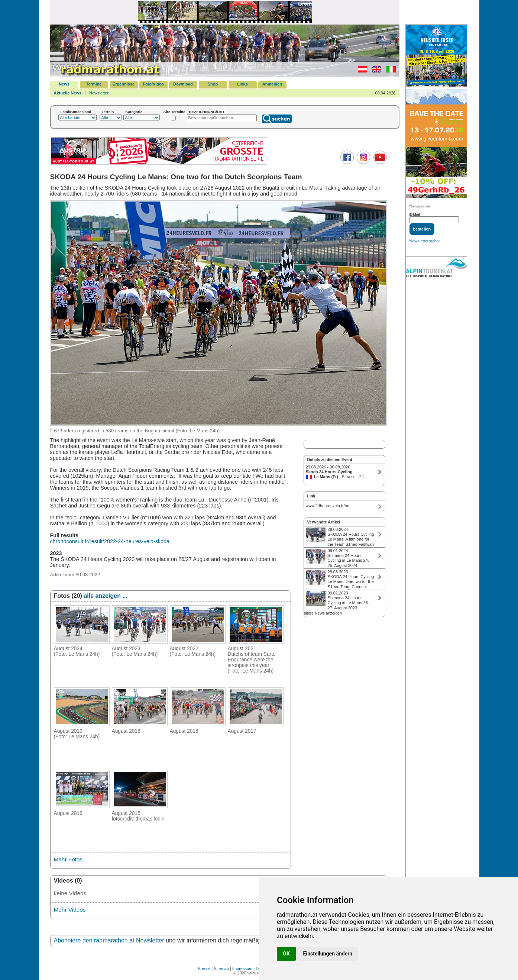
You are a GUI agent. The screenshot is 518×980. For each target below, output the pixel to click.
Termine (94, 84)
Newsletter (99, 93)
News (64, 84)
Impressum (242, 968)
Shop (213, 84)
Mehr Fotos (68, 859)
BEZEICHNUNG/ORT (207, 112)
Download (183, 84)
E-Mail (415, 214)
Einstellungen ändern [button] (328, 954)
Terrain (108, 112)
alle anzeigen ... (105, 596)
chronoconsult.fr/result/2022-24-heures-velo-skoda (110, 541)
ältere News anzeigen (323, 613)
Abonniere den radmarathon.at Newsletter (109, 940)
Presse (204, 968)
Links (242, 84)
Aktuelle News (68, 93)
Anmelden (272, 84)
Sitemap (221, 968)
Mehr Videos (70, 910)
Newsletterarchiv (425, 241)
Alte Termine (174, 112)
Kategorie (134, 112)
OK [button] (286, 954)
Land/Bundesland (76, 112)
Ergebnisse (124, 84)
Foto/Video (153, 84)
